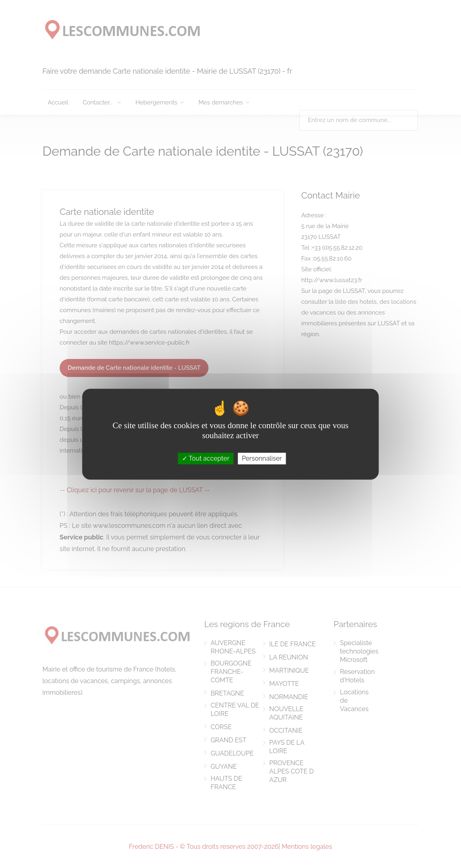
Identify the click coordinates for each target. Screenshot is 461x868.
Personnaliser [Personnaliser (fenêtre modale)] (262, 458)
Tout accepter (206, 458)
